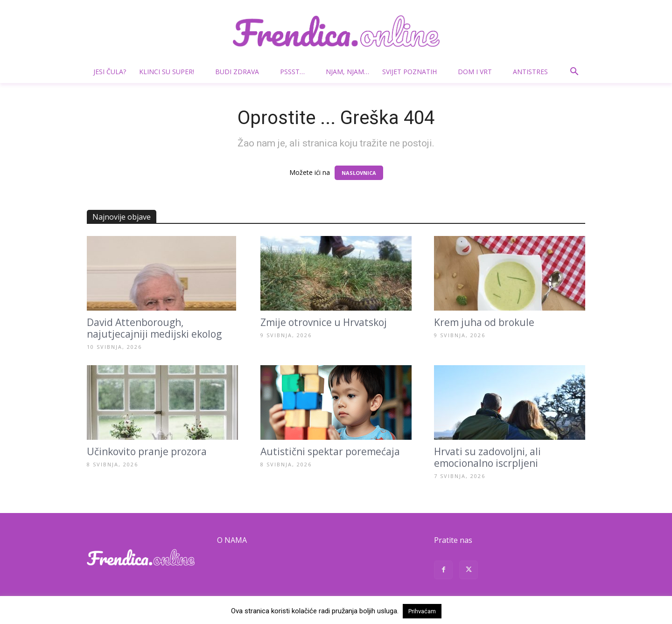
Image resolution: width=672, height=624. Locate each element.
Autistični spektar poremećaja (330, 451)
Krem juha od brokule (484, 322)
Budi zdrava (241, 72)
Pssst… (296, 72)
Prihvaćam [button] (422, 611)
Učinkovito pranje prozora (147, 451)
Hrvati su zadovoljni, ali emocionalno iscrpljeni (487, 457)
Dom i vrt (479, 72)
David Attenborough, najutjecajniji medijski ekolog (154, 328)
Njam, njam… (347, 72)
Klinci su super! (170, 72)
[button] (574, 73)
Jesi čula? (110, 72)
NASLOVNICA (359, 173)
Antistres (530, 72)
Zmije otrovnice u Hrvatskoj (324, 322)
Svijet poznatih (413, 72)
